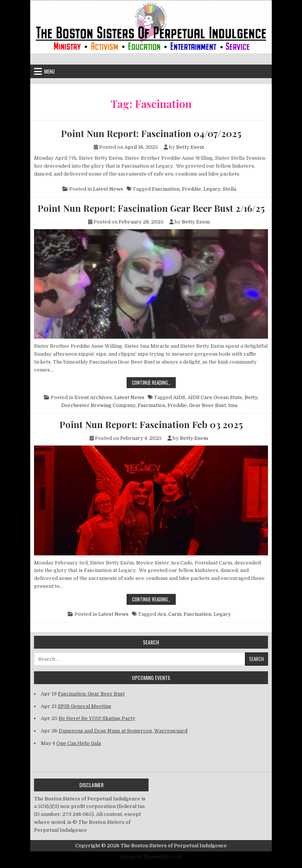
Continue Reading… (154, 382)
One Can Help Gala (79, 743)
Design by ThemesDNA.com (151, 857)
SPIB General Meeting (85, 706)
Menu (50, 71)
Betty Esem (190, 147)
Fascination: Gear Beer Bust (91, 694)
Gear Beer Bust (208, 405)
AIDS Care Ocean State (215, 397)
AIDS (179, 397)
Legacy (212, 189)
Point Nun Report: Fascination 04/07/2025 (151, 133)
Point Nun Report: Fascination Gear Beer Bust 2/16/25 (151, 208)
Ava (162, 614)
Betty (251, 397)
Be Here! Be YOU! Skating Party (97, 718)
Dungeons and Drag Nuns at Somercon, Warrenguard (123, 731)
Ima (233, 405)
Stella (229, 189)
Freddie (191, 189)
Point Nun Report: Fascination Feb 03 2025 (151, 424)
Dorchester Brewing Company (98, 405)
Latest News (108, 189)
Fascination (166, 189)
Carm (175, 614)
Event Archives (93, 397)
